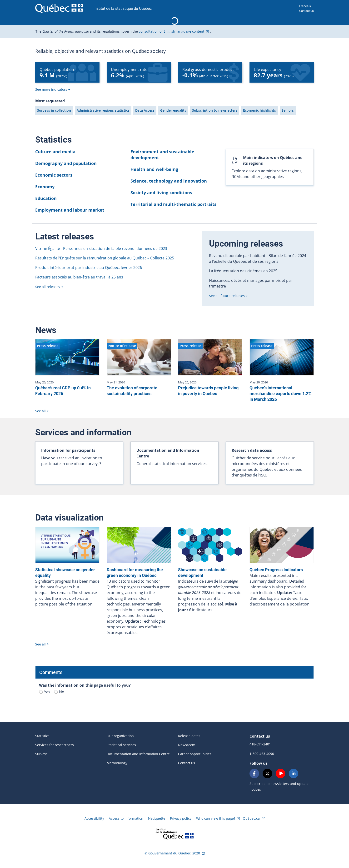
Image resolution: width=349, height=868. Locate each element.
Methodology (117, 763)
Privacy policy (181, 818)
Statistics (42, 736)
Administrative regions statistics (103, 110)
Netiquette (157, 818)
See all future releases (227, 296)
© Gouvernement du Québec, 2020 (172, 853)
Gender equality (173, 110)
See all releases (48, 287)
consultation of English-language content (172, 31)
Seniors (288, 110)
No (59, 692)
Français (305, 6)
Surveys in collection (54, 110)
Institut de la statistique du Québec (123, 8)
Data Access (145, 110)
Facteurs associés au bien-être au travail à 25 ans (79, 277)
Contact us (307, 11)
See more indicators (51, 89)
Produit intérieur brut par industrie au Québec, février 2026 (89, 268)
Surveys (41, 754)
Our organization (120, 736)
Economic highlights (259, 110)
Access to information (126, 818)
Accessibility (94, 818)
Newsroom (187, 745)
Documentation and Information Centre (138, 754)
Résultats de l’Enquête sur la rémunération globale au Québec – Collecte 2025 (105, 258)
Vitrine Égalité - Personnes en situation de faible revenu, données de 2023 (101, 248)
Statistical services (121, 745)
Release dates (189, 736)
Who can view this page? (216, 818)
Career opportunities (195, 754)
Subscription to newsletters (215, 110)
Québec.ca (251, 818)
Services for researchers (55, 745)
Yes (45, 692)
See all (40, 411)
